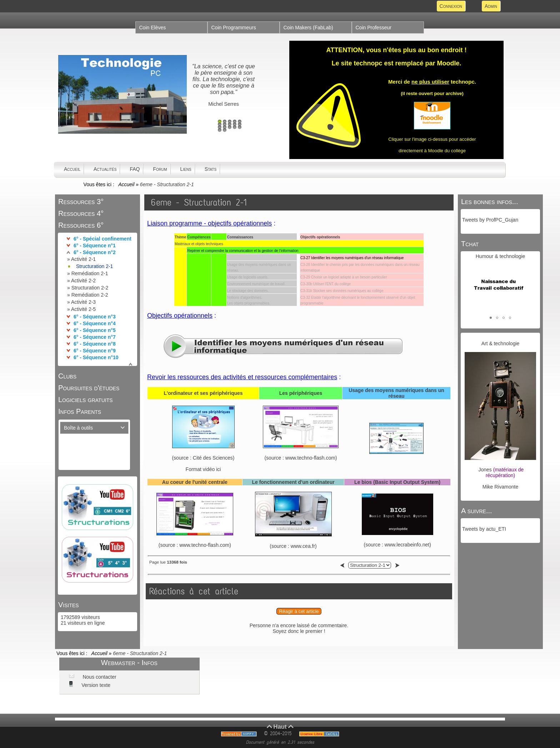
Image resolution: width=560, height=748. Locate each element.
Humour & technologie (501, 256)
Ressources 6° (81, 225)
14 (235, 127)
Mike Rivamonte (500, 487)
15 (240, 127)
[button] (491, 318)
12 (225, 127)
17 (225, 130)
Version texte (95, 685)
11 (220, 127)
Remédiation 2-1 (90, 273)
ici (218, 469)
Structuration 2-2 (90, 288)
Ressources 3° (81, 202)
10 (240, 124)
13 (230, 127)
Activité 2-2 (83, 281)
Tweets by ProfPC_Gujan (490, 220)
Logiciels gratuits (86, 400)
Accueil (126, 184)
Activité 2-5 (83, 309)
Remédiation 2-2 (90, 295)
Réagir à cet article (299, 611)
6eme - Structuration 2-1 (199, 202)
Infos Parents (80, 411)
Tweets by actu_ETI (484, 529)
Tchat (470, 244)
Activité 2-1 (83, 259)
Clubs (67, 376)
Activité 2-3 (83, 302)
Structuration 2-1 (95, 266)
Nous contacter (99, 677)
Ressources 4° (81, 213)
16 (220, 130)
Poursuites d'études (89, 388)
